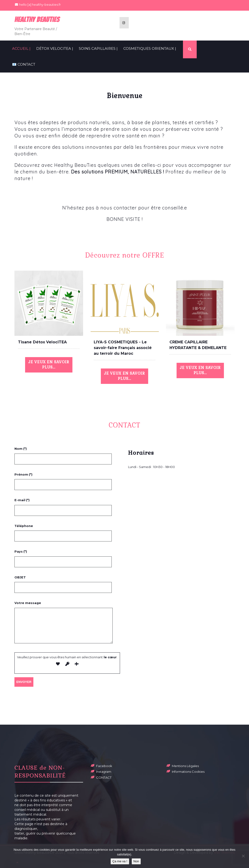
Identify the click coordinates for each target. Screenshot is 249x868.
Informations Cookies (188, 772)
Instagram (104, 772)
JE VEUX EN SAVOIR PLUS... (49, 365)
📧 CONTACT (24, 64)
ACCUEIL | (21, 48)
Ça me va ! (120, 861)
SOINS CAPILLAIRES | (98, 48)
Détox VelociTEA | (55, 48)
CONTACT (104, 777)
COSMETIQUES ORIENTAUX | (150, 48)
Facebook (104, 766)
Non (136, 861)
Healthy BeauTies (37, 20)
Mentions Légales (185, 766)
